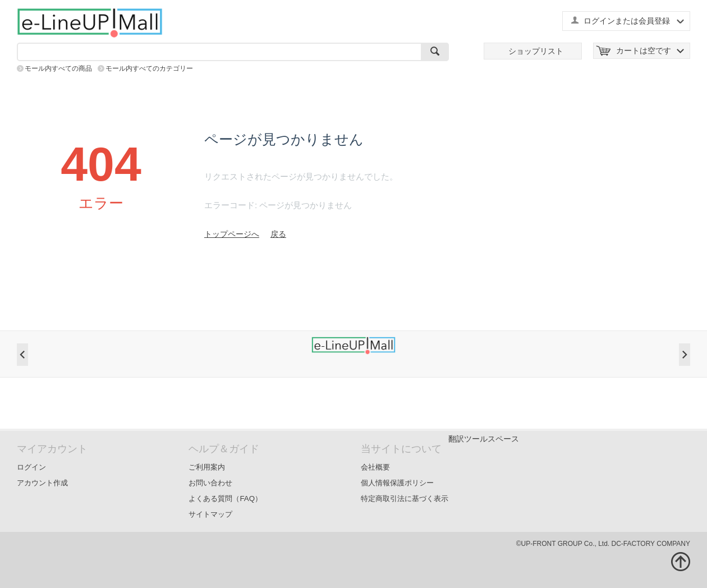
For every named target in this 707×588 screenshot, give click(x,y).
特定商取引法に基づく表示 (405, 499)
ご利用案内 (207, 467)
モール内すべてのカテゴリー (149, 68)
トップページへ (232, 234)
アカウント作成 (42, 483)
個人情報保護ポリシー (397, 483)
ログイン (31, 467)
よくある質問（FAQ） (225, 499)
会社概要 (375, 467)
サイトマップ (210, 514)
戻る (278, 234)
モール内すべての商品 (58, 68)
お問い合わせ (210, 483)
